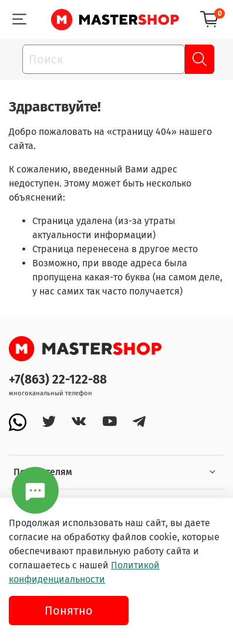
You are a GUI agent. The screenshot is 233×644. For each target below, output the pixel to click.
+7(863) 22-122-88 (58, 380)
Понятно (69, 611)
